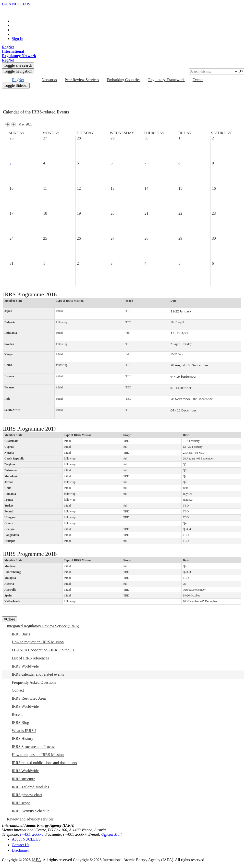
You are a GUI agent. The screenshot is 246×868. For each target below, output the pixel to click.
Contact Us (21, 845)
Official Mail (111, 834)
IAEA (6, 4)
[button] (236, 71)
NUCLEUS (21, 4)
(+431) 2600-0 (32, 834)
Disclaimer (20, 850)
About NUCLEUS (26, 839)
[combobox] (211, 71)
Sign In (18, 39)
